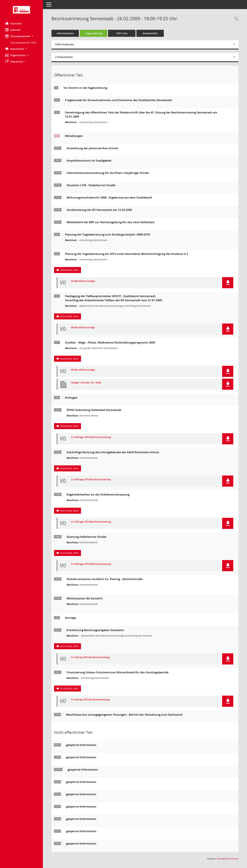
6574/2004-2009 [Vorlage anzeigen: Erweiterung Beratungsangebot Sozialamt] (69, 646)
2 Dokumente (64, 57)
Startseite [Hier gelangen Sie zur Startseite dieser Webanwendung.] (13, 23)
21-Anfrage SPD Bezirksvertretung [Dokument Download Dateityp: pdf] (91, 437)
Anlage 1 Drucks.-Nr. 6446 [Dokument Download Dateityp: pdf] (86, 383)
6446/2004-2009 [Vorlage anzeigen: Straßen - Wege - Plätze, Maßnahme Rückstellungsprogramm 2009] (69, 359)
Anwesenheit (150, 33)
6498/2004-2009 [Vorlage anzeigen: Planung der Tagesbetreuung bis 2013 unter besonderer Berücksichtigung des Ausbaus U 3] (69, 270)
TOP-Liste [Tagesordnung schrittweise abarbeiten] (122, 33)
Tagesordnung (94, 33)
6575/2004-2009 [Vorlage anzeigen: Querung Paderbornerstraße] (69, 553)
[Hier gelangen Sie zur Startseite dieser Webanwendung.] (21, 10)
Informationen (65, 33)
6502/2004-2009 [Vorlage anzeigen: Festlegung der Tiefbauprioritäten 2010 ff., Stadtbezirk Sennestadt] (69, 316)
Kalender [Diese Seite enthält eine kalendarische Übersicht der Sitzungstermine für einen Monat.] (13, 30)
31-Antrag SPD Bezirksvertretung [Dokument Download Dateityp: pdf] (90, 657)
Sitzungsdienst (228, 859)
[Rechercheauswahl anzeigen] (236, 19)
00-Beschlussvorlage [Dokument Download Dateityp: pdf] (83, 281)
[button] (21, 36)
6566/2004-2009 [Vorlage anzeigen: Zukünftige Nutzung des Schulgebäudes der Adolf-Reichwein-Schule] (69, 468)
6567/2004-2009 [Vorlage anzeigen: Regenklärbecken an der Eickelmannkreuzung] (69, 511)
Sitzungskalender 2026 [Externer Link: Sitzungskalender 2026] (23, 43)
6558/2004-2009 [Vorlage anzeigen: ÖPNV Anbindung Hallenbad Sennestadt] (69, 426)
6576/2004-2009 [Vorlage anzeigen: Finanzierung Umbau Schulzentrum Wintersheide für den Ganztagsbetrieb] (69, 689)
